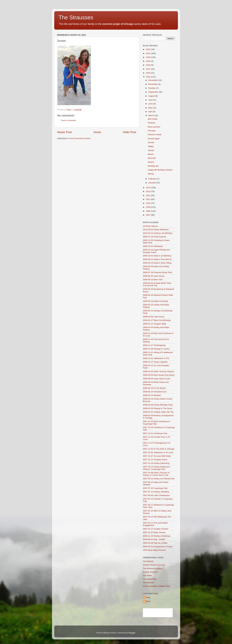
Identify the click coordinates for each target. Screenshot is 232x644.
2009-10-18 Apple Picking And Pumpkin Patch (156, 251)
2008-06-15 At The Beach (154, 388)
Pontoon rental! (155, 135)
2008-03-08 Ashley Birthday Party (158, 405)
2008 (148, 211)
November (153, 84)
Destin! (151, 162)
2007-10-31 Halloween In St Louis (158, 452)
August (152, 96)
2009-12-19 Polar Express (155, 237)
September (154, 92)
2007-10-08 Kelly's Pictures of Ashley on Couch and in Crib (156, 474)
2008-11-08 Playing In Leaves (156, 349)
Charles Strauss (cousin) (154, 565)
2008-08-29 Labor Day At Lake (157, 379)
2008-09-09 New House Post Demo (159, 375)
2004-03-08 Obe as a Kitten (155, 543)
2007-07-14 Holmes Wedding (156, 492)
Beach (151, 154)
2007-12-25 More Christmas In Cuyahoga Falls (157, 423)
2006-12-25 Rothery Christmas (157, 536)
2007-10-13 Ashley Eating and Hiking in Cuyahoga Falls (156, 468)
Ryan (148, 601)
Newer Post (65, 132)
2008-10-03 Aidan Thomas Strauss (158, 371)
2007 (148, 215)
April (151, 112)
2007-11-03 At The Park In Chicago (159, 449)
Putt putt (152, 131)
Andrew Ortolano (150, 572)
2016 (148, 73)
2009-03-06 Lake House (154, 317)
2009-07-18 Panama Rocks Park (157, 272)
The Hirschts (149, 583)
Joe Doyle (147, 575)
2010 (148, 203)
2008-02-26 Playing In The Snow (157, 408)
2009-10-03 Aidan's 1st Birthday (157, 256)
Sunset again (154, 139)
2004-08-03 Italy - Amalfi (154, 539)
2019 (148, 61)
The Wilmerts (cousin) (153, 568)
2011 (148, 199)
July (150, 100)
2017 (148, 69)
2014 (148, 188)
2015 (148, 77)
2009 (148, 207)
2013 (148, 191)
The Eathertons (150, 579)
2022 (148, 49)
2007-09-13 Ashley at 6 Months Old (159, 479)
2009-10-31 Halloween (153, 246)
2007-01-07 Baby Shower (154, 532)
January (152, 183)
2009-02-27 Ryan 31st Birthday (157, 320)
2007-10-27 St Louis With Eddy (157, 456)
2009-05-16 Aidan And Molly (155, 301)
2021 (148, 53)
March (151, 115)
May (151, 108)
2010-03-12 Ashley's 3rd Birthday (158, 233)
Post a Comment (69, 120)
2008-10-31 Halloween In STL (156, 358)
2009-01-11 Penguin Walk (155, 324)
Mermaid (152, 158)
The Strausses (76, 17)
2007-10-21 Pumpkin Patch (155, 460)
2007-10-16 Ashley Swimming (156, 463)
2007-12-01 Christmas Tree (155, 433)
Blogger (132, 633)
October (152, 88)
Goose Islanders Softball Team (157, 586)
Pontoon (152, 123)
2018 (148, 65)
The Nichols (148, 561)
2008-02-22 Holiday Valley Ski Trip (158, 412)
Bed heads (153, 119)
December (153, 80)
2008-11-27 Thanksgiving (154, 345)
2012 (148, 195)
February (153, 179)
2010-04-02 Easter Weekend (156, 230)
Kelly (148, 597)
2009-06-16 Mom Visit (153, 280)
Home (97, 132)
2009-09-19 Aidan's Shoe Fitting (157, 263)
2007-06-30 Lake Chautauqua (156, 495)
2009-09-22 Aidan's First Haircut (157, 259)
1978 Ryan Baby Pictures (154, 550)
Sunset (151, 142)
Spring (151, 174)
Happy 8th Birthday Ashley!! (160, 170)
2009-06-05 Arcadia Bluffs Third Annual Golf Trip (157, 284)
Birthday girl (153, 166)
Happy (151, 146)
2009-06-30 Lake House (154, 276)
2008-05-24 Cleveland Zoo (155, 392)
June (151, 104)
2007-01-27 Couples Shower (156, 529)
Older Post (129, 132)
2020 (148, 57)
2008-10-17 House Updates (155, 362)
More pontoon (154, 127)
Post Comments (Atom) (80, 138)
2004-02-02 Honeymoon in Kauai (158, 547)
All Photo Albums (150, 226)
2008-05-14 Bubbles (152, 395)
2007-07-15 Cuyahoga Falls (155, 488)
